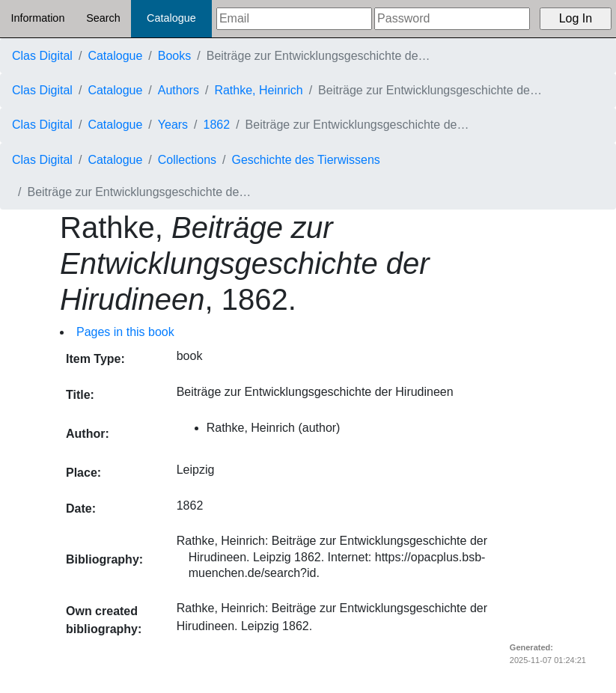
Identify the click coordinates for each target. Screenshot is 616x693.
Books (174, 56)
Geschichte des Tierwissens (306, 160)
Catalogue (171, 18)
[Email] (294, 19)
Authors (179, 90)
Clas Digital (42, 56)
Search (103, 18)
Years (173, 125)
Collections (187, 160)
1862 (217, 125)
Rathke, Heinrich (258, 90)
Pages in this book (125, 332)
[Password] (452, 19)
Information (37, 18)
